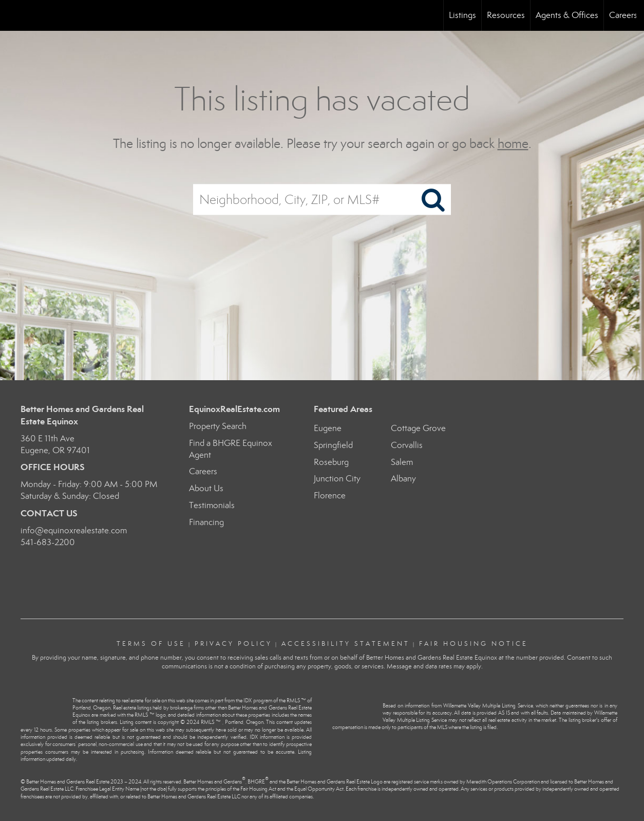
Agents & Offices (567, 15)
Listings (462, 15)
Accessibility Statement (346, 644)
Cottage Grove (418, 428)
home (513, 144)
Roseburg (331, 462)
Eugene (328, 428)
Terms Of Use (151, 644)
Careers (623, 15)
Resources (506, 15)
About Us (206, 488)
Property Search (218, 426)
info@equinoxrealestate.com (74, 530)
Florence (330, 496)
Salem (402, 462)
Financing (206, 522)
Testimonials (212, 505)
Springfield (333, 445)
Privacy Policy (233, 644)
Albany (403, 479)
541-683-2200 (48, 542)
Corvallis (407, 445)
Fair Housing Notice (473, 644)
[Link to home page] (13, 15)
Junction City (337, 479)
